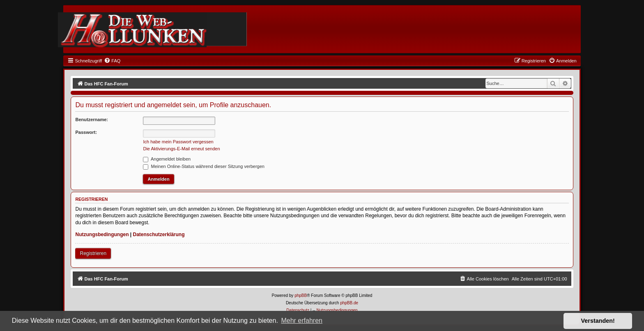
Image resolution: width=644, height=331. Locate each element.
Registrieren (93, 253)
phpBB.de (349, 303)
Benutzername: (91, 120)
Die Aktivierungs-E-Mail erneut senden (181, 149)
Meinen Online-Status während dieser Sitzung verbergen (204, 166)
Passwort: (86, 132)
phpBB (301, 295)
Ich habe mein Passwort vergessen (178, 142)
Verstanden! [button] (598, 321)
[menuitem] (112, 61)
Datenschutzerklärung (159, 234)
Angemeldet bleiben (167, 159)
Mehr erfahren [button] (302, 321)
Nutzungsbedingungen (102, 234)
